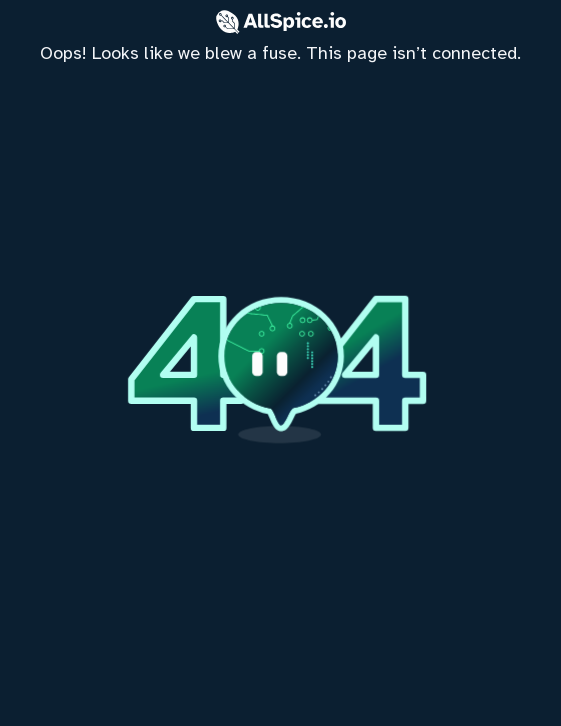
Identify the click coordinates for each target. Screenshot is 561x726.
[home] (280, 363)
